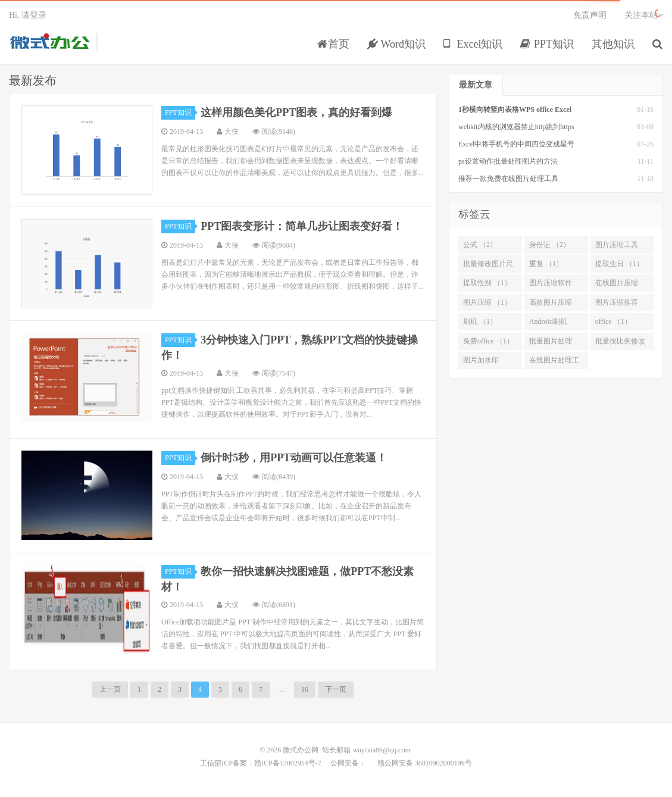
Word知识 (396, 44)
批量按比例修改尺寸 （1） (620, 343)
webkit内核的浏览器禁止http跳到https (516, 127)
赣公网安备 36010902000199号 (424, 763)
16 (305, 689)
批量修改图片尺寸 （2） (488, 266)
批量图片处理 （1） (551, 343)
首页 (333, 44)
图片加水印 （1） (481, 362)
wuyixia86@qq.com (381, 750)
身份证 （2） (550, 245)
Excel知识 (473, 44)
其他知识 (613, 44)
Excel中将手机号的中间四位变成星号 (516, 144)
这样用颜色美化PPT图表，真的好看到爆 (296, 112)
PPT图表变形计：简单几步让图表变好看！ (302, 226)
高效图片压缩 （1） (551, 305)
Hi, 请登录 (28, 15)
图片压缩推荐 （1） (617, 305)
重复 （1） (546, 264)
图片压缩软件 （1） (551, 285)
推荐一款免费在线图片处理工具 (508, 179)
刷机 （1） (480, 321)
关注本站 (644, 15)
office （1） (613, 321)
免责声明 (590, 15)
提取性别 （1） (487, 283)
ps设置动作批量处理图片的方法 (508, 161)
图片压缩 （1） (487, 302)
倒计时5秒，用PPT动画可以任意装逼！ (294, 458)
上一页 (110, 689)
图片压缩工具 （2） (617, 247)
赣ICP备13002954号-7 (288, 763)
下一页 (336, 689)
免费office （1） (488, 341)
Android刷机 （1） (548, 324)
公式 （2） (480, 245)
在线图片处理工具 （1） (554, 362)
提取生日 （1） (619, 264)
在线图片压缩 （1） (617, 285)
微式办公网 (50, 42)
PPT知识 (547, 44)
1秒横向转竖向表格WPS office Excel (515, 110)
